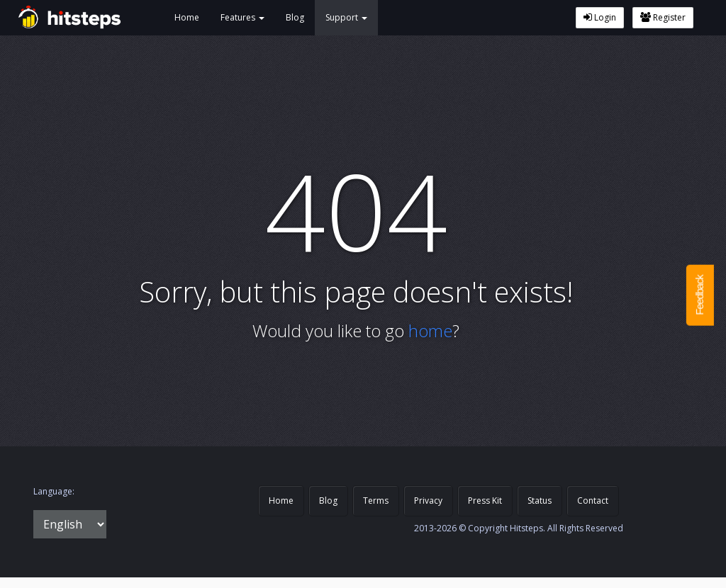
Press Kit (485, 501)
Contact (593, 501)
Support (346, 17)
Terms (376, 501)
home (430, 330)
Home (187, 17)
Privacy (428, 501)
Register (663, 17)
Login (600, 17)
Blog (295, 17)
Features (242, 17)
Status (540, 501)
